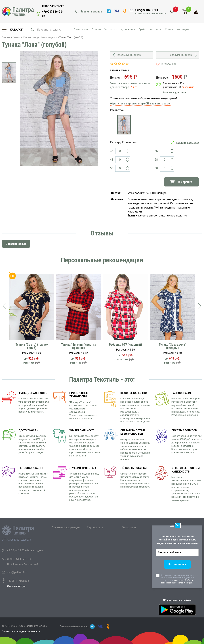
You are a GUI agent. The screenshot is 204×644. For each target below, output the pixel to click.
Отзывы (96, 29)
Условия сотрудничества (120, 29)
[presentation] (5, 306)
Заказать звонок (91, 11)
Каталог (16, 30)
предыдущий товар (129, 55)
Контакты (156, 29)
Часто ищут (129, 527)
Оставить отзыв (16, 244)
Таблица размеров (188, 143)
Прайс (142, 29)
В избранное (169, 64)
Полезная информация (66, 527)
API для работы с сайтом (177, 600)
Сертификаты (95, 527)
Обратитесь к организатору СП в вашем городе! (140, 104)
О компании (81, 29)
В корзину (185, 182)
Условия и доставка (174, 92)
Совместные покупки (178, 29)
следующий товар (181, 55)
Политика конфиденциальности (21, 631)
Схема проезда (16, 586)
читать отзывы (119, 70)
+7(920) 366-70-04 (53, 14)
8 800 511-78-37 (53, 6)
